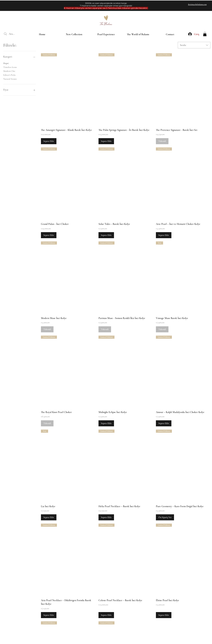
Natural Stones (10, 79)
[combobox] (194, 45)
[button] (205, 34)
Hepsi (6, 63)
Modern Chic (9, 71)
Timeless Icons (10, 67)
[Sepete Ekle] (49, 141)
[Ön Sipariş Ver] (165, 517)
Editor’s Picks (9, 75)
